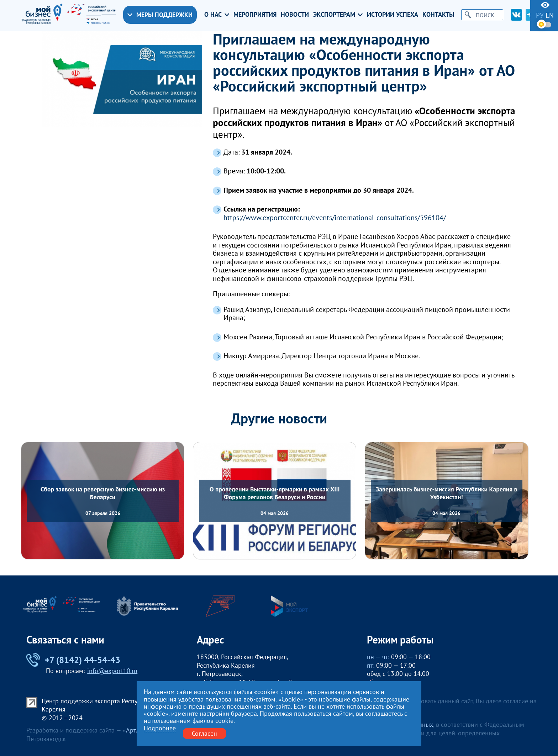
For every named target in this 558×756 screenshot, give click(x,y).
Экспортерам (338, 15)
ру (540, 15)
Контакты (438, 15)
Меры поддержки (160, 15)
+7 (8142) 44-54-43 (73, 659)
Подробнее (160, 728)
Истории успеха (393, 15)
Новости (295, 15)
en (550, 15)
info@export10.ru (112, 671)
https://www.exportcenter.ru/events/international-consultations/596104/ (335, 218)
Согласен (204, 733)
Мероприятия (255, 15)
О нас (217, 15)
